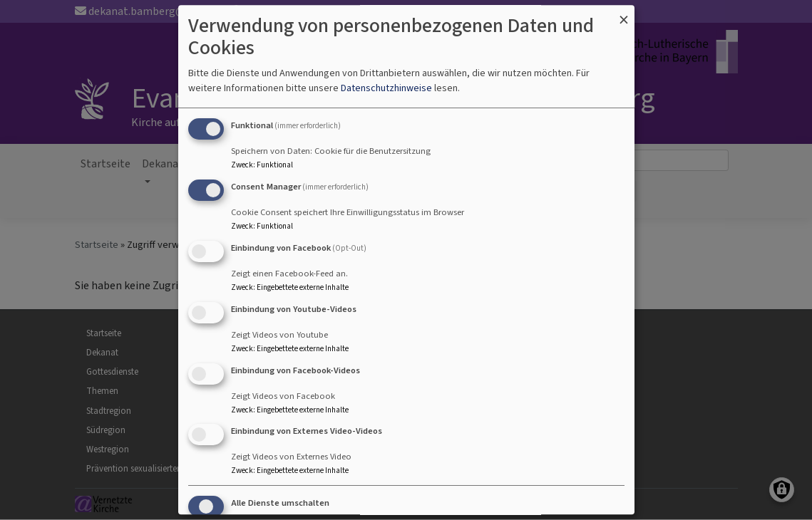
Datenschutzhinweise (386, 89)
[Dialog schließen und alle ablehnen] (624, 14)
